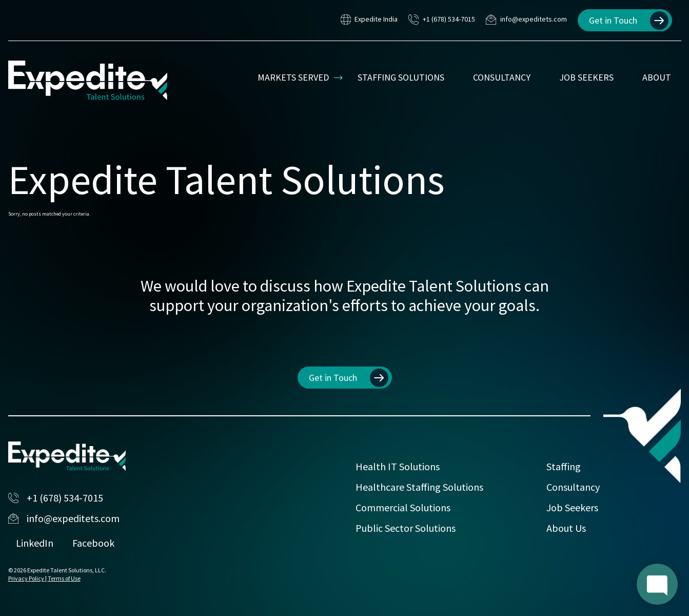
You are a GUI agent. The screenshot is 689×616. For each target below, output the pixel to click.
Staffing (564, 466)
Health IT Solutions (398, 466)
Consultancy (502, 77)
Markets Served (293, 77)
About (657, 77)
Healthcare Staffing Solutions (419, 487)
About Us (566, 528)
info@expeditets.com (526, 21)
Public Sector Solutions (406, 528)
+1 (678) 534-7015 (442, 21)
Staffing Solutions (401, 77)
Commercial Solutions (403, 507)
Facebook (93, 543)
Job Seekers (586, 77)
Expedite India (369, 21)
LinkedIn (35, 543)
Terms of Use (64, 578)
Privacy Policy (27, 578)
